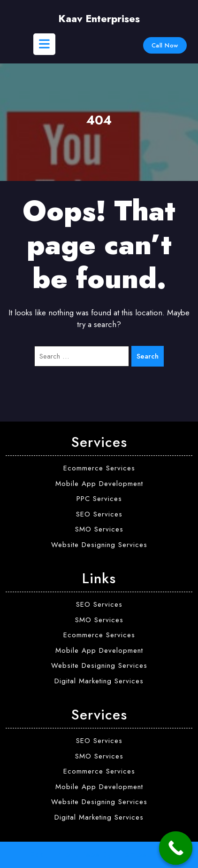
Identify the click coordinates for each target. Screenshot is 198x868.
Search (148, 356)
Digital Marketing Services (99, 681)
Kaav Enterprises (99, 19)
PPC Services (99, 499)
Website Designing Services (99, 545)
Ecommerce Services (99, 468)
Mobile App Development (99, 484)
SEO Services (99, 514)
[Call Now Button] (176, 848)
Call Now (165, 45)
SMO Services (99, 529)
